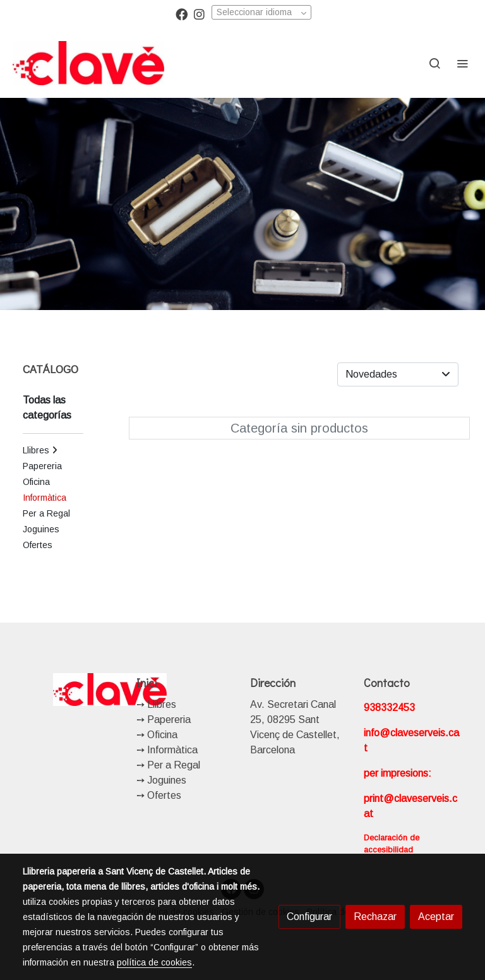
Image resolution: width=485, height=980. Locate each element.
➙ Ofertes (159, 795)
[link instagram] (199, 14)
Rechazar (375, 917)
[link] (88, 63)
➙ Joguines (161, 780)
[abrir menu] (462, 63)
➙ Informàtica (167, 750)
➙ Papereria (164, 720)
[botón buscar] (434, 63)
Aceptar (436, 917)
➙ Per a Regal (168, 765)
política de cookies (154, 962)
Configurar (309, 917)
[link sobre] (72, 690)
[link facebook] (182, 14)
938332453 (389, 708)
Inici (147, 683)
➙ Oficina (157, 735)
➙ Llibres (156, 704)
